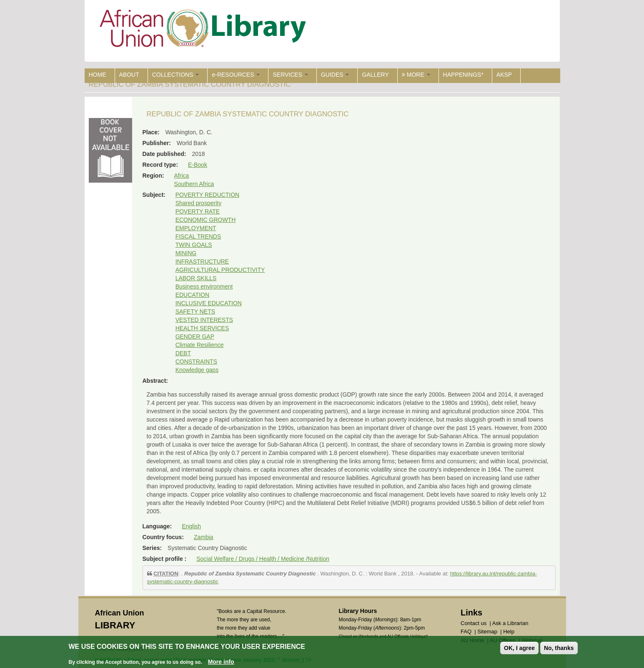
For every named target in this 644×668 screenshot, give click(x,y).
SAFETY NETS (195, 311)
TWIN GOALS (194, 245)
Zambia (204, 537)
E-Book (198, 165)
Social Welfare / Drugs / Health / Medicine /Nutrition (263, 559)
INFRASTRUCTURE (202, 261)
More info (221, 662)
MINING (186, 253)
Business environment (204, 286)
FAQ (466, 632)
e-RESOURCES (236, 75)
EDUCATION (192, 295)
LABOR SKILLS (196, 278)
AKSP (504, 75)
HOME (98, 75)
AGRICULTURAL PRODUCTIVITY (220, 270)
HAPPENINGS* (463, 75)
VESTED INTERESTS (204, 320)
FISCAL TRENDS (198, 236)
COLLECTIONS (176, 75)
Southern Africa (194, 184)
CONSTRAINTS (196, 362)
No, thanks (559, 648)
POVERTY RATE (198, 211)
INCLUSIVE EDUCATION (209, 303)
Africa (182, 176)
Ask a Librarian (510, 623)
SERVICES (290, 75)
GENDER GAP (195, 337)
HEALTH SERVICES (202, 328)
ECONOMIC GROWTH (206, 220)
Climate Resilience (200, 345)
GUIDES (335, 75)
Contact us (474, 623)
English (191, 526)
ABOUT (129, 75)
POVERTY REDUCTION (208, 195)
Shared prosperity (199, 203)
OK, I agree (519, 648)
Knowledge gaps (197, 370)
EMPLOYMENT (196, 228)
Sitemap (487, 632)
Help (509, 632)
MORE (416, 75)
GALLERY (375, 75)
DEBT (183, 353)
